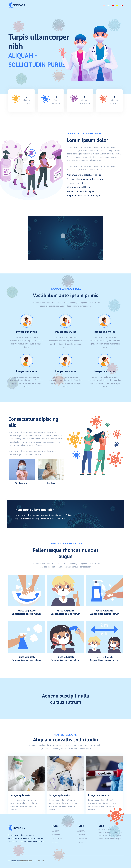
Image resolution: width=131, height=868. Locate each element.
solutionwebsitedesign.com (32, 861)
